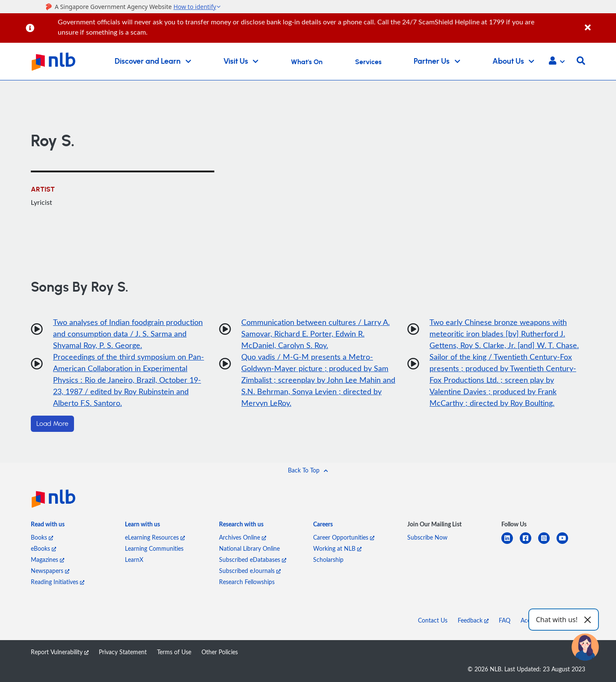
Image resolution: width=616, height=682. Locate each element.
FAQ (505, 620)
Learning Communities (154, 548)
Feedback (473, 620)
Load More (52, 424)
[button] (557, 62)
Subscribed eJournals (250, 571)
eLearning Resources (155, 537)
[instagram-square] (547, 543)
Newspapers (50, 571)
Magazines (47, 559)
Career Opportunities (344, 537)
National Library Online (249, 548)
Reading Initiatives (58, 582)
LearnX (134, 559)
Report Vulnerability (60, 652)
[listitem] (48, 526)
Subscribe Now (427, 537)
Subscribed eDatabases (253, 559)
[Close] (599, 23)
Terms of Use (174, 652)
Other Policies (220, 652)
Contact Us (433, 620)
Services (368, 62)
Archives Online (243, 537)
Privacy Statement (123, 652)
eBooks (43, 548)
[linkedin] (511, 543)
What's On (307, 62)
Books (42, 537)
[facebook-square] (529, 543)
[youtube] (566, 543)
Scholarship (328, 559)
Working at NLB (337, 548)
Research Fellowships (247, 582)
